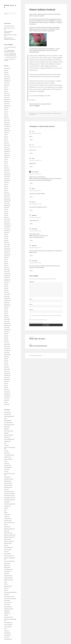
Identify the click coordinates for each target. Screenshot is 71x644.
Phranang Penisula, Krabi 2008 (10, 592)
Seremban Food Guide (9, 609)
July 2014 (6, 87)
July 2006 (6, 284)
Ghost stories (7, 463)
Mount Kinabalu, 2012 (9, 547)
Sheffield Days (7, 611)
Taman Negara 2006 (8, 623)
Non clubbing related (8, 569)
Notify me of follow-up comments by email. (38, 320)
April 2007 (6, 265)
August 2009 (7, 207)
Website (31, 310)
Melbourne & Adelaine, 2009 (10, 535)
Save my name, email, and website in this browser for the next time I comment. (46, 315)
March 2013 (7, 118)
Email (31, 304)
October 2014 (7, 83)
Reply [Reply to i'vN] (31, 153)
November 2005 (7, 301)
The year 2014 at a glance (9, 26)
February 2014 (7, 95)
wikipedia (37, 106)
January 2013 (7, 122)
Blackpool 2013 (7, 437)
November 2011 (7, 151)
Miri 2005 (6, 545)
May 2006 (6, 288)
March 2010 (7, 193)
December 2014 (7, 79)
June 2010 (6, 187)
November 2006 (7, 276)
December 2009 (7, 199)
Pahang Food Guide (8, 576)
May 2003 (6, 363)
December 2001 (7, 394)
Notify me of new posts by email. (36, 323)
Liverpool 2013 (7, 514)
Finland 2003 (7, 453)
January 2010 (7, 197)
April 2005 (6, 315)
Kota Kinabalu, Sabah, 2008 (10, 498)
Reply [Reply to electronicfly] (31, 183)
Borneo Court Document (12, 57)
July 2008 (6, 234)
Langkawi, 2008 (7, 506)
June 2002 (6, 386)
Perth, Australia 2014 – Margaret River (9, 32)
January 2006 (7, 297)
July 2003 (6, 359)
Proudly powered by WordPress (35, 356)
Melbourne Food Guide (9, 541)
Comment (32, 282)
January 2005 (7, 321)
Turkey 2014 (7, 631)
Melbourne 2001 (7, 539)
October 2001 (7, 398)
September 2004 (7, 330)
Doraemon (6, 451)
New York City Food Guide (9, 561)
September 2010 (7, 180)
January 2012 (7, 147)
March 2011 (7, 168)
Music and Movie (8, 554)
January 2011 (7, 172)
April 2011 (6, 166)
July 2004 (6, 334)
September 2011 (7, 155)
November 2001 (7, 396)
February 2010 (7, 195)
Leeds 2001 (6, 508)
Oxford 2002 (7, 574)
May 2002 (6, 388)
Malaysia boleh (7, 527)
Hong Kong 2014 (7, 477)
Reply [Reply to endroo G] (31, 224)
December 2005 (7, 299)
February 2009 (7, 220)
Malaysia (6, 525)
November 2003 (7, 350)
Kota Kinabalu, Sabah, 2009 (10, 500)
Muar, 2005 (6, 552)
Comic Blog (6, 445)
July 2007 (6, 259)
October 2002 (7, 377)
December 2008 (7, 224)
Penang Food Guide (8, 586)
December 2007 (7, 249)
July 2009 (6, 209)
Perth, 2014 (6, 588)
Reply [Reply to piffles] (31, 197)
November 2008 (7, 226)
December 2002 (7, 373)
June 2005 (6, 311)
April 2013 (6, 116)
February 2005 (7, 319)
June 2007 (6, 261)
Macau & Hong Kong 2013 (9, 523)
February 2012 (7, 145)
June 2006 (6, 286)
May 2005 (6, 313)
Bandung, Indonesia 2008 (9, 425)
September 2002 (7, 379)
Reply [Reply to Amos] (31, 167)
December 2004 (7, 323)
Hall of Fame (7, 469)
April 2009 (6, 216)
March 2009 (7, 218)
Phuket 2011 (7, 594)
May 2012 (6, 139)
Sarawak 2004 (7, 605)
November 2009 (7, 201)
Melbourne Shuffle (8, 543)
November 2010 (7, 176)
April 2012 (6, 141)
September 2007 (7, 255)
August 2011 (7, 158)
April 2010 (6, 191)
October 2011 (7, 153)
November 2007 (7, 251)
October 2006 (7, 278)
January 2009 (7, 222)
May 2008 (6, 238)
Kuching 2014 (7, 502)
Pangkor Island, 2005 (8, 578)
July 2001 (6, 402)
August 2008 (7, 232)
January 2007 (7, 272)
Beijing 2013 (7, 429)
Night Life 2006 (7, 563)
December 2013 (7, 99)
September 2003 (7, 355)
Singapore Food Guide (9, 617)
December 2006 (7, 274)
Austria (6, 418)
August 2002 (7, 382)
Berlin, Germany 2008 (9, 431)
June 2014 (6, 89)
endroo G (34, 215)
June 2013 (6, 112)
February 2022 (7, 68)
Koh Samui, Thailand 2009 (9, 494)
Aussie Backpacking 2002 (9, 416)
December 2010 (7, 174)
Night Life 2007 (7, 565)
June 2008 (6, 236)
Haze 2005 (6, 472)
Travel (5, 629)
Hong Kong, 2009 (8, 481)
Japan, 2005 (6, 489)
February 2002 (7, 392)
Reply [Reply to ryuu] (31, 140)
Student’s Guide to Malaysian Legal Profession (10, 51)
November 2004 (7, 326)
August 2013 (7, 108)
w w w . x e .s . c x (10, 6)
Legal (5, 510)
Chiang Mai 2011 (7, 441)
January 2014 (7, 97)
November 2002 (7, 375)
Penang (6, 582)
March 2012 (7, 143)
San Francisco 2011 (8, 603)
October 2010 (7, 178)
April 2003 (6, 365)
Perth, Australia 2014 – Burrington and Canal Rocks (10, 39)
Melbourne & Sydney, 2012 (9, 537)
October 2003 (7, 353)
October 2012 (7, 128)
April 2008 (6, 241)
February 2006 (7, 294)
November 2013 (7, 102)
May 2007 (6, 263)
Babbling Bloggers (8, 421)
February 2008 (7, 245)
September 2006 (7, 280)
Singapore (6, 615)
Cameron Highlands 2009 (9, 439)
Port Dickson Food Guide (9, 596)
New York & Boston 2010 (9, 556)
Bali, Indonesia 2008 (8, 423)
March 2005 (7, 317)
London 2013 (7, 516)
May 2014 (6, 91)
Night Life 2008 (7, 567)
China (5, 443)
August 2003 (7, 357)
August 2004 (7, 332)
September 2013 (7, 106)
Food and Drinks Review (9, 455)
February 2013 (7, 120)
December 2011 (7, 149)
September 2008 (7, 230)
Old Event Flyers (7, 572)
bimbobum (6, 433)
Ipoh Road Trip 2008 (8, 485)
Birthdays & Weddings (9, 435)
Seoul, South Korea (8, 607)
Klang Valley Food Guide (9, 491)
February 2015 (7, 77)
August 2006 (7, 282)
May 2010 (6, 189)
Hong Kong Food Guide (9, 479)
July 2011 (6, 160)
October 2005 (7, 303)
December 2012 (7, 124)
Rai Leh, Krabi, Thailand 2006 (10, 599)
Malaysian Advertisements (9, 529)
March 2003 (7, 367)
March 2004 (7, 342)
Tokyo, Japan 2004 (8, 627)
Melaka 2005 (7, 531)
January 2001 (7, 404)
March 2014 (7, 93)
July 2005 (6, 309)
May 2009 (6, 214)
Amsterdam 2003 (7, 414)
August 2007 (7, 257)
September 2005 (7, 305)
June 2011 (6, 162)
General (6, 461)
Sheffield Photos (7, 613)
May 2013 (6, 114)
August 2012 (7, 133)
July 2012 (6, 135)
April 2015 (6, 72)
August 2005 (7, 307)
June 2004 (6, 336)
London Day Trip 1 (8, 518)
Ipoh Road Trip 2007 (8, 483)
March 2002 (7, 390)
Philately (6, 590)
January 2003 (7, 371)
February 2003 (7, 369)
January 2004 (7, 346)
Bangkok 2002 (7, 427)
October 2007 (7, 253)
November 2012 (7, 126)
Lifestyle (6, 512)
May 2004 (6, 338)
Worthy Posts (7, 637)
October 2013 (7, 104)
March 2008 (7, 243)
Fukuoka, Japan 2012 (8, 459)
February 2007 (7, 270)
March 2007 (7, 267)
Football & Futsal (8, 457)
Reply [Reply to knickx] (31, 210)
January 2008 (7, 247)
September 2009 (7, 205)
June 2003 (6, 361)
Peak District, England (8, 580)
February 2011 (7, 170)
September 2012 (7, 131)
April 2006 (6, 290)
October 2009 (7, 203)
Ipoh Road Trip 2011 (8, 487)
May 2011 (6, 164)
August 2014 (7, 85)
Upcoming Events (8, 635)
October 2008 (7, 228)
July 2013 (6, 110)
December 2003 (7, 348)
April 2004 (6, 340)
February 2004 (7, 344)
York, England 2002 (8, 639)
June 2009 (6, 211)
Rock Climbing (7, 601)
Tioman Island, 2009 (8, 625)
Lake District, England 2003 (10, 504)
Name (31, 299)
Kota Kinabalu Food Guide (9, 496)
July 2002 (6, 384)
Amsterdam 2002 (7, 412)
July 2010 (6, 184)
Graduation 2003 (8, 465)
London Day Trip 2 (8, 521)
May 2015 (6, 70)
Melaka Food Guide (8, 533)
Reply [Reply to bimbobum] (31, 241)
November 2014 (7, 81)
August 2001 (7, 400)
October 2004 (7, 328)
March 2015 (7, 75)
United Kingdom (7, 633)
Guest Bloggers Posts (8, 467)
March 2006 (7, 292)
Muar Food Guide (8, 550)
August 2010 (7, 182)
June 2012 (6, 137)
